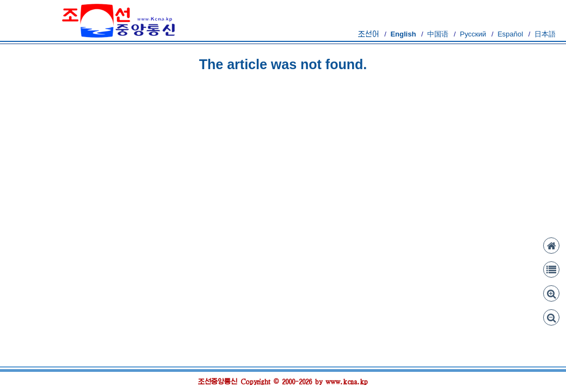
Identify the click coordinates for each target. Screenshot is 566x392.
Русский (473, 34)
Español (510, 34)
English (403, 34)
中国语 (438, 34)
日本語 (545, 34)
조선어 (369, 34)
